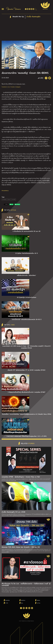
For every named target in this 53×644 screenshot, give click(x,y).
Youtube (13, 87)
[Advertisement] (26, 30)
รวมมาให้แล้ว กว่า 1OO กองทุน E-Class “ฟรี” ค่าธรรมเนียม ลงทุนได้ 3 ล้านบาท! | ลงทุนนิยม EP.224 (26, 347)
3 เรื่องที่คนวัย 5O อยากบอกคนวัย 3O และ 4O (26, 231)
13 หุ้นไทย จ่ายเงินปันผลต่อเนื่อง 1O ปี (27, 253)
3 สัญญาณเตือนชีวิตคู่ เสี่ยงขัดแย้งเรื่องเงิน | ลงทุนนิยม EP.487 (26, 392)
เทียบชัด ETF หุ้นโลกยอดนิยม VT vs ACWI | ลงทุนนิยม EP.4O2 (26, 370)
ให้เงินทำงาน (23, 600)
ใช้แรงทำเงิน (7, 600)
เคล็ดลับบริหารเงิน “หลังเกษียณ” (27, 275)
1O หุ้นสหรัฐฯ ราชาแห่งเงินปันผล (27, 297)
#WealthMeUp (5, 191)
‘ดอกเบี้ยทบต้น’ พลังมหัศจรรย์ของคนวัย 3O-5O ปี (27, 319)
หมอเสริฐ (14, 199)
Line (9, 87)
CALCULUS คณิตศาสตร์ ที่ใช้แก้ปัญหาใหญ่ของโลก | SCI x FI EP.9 (27, 436)
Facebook (4, 87)
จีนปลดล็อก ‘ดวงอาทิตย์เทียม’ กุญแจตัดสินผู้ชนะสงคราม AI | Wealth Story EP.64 (26, 414)
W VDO (7, 603)
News (9, 199)
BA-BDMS (4, 199)
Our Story (38, 603)
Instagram (18, 87)
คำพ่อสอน (38, 600)
